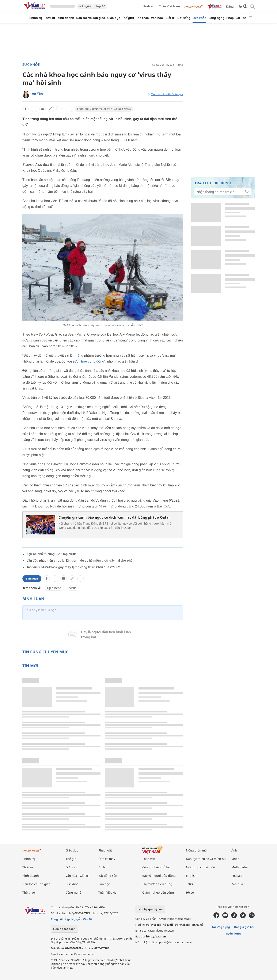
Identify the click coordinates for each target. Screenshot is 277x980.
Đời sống (184, 18)
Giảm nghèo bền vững (158, 892)
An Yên (37, 94)
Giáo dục (114, 18)
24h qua (237, 884)
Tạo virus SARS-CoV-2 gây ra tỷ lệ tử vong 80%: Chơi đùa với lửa (73, 567)
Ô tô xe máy (107, 859)
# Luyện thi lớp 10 (92, 6)
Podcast (149, 6)
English (191, 876)
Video (235, 859)
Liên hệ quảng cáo (150, 909)
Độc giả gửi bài (244, 927)
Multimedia (240, 867)
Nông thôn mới (197, 850)
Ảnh (234, 850)
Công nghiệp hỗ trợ (156, 867)
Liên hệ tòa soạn (64, 929)
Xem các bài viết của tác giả (167, 94)
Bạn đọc (104, 884)
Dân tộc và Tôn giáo (91, 18)
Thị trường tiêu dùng (157, 884)
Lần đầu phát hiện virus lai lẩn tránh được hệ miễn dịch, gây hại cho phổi (80, 560)
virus (73, 588)
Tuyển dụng (232, 933)
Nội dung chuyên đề (200, 867)
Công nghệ (216, 18)
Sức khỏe (199, 18)
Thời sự (50, 18)
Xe (244, 18)
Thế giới (128, 18)
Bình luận (32, 579)
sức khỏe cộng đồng (88, 361)
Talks (189, 884)
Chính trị (36, 18)
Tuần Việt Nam (169, 6)
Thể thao (142, 18)
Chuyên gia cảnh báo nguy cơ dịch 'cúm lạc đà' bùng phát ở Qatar (114, 517)
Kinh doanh (66, 18)
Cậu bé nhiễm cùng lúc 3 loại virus (52, 554)
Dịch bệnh (54, 588)
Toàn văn (149, 859)
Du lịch (103, 867)
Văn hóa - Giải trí (163, 18)
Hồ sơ (190, 892)
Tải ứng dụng (221, 927)
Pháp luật (233, 18)
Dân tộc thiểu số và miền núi (206, 859)
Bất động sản (108, 876)
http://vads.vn (156, 936)
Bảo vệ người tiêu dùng (159, 876)
